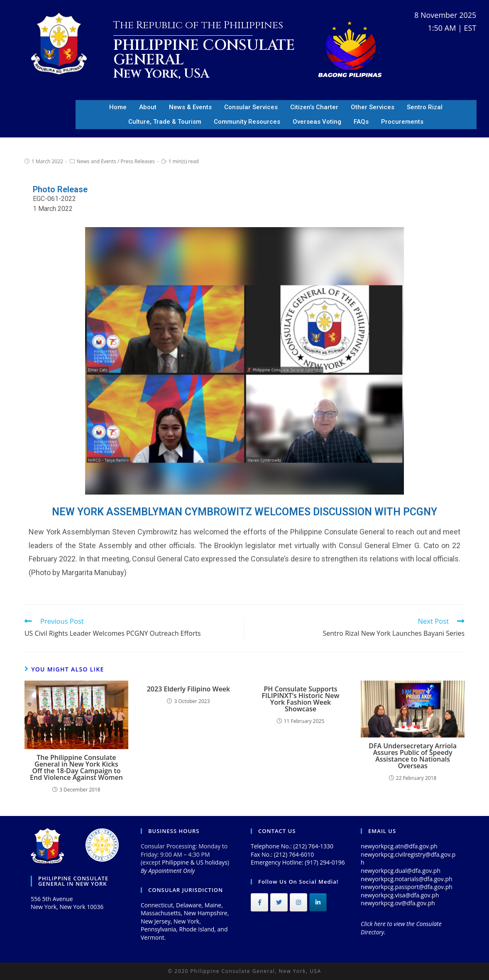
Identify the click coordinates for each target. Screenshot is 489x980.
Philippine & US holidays (195, 862)
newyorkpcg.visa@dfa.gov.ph (400, 895)
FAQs (361, 122)
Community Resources (247, 122)
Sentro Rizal (425, 107)
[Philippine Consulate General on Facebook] (259, 902)
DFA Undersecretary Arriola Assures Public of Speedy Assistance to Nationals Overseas (413, 756)
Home (118, 107)
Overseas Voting (317, 122)
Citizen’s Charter (314, 107)
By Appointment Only (168, 871)
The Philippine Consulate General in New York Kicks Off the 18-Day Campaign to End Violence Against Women (76, 767)
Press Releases (138, 161)
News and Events (97, 161)
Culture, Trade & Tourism (165, 122)
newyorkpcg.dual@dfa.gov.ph (401, 871)
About (148, 107)
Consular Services (251, 107)
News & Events (190, 107)
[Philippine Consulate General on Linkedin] (318, 902)
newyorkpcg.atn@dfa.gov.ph (399, 846)
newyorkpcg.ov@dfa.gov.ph (398, 903)
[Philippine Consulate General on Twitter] (279, 902)
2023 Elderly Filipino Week (189, 689)
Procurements (402, 122)
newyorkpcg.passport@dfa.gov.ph (407, 887)
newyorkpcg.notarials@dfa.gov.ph (407, 879)
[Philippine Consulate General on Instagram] (298, 902)
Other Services (373, 107)
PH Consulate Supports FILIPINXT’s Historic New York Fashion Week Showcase (301, 699)
